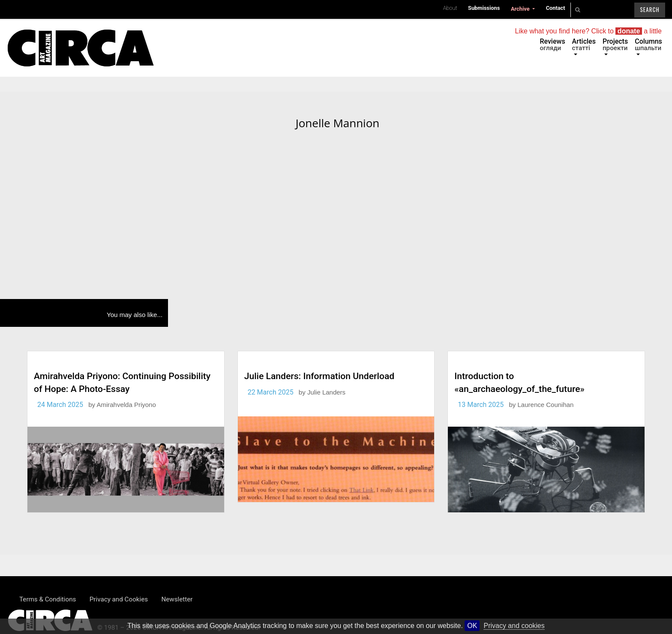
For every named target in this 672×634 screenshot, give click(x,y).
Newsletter (177, 599)
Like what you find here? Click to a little (588, 31)
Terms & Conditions (48, 599)
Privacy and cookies (514, 626)
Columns (648, 45)
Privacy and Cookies (119, 599)
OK (472, 626)
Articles (584, 45)
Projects (615, 45)
